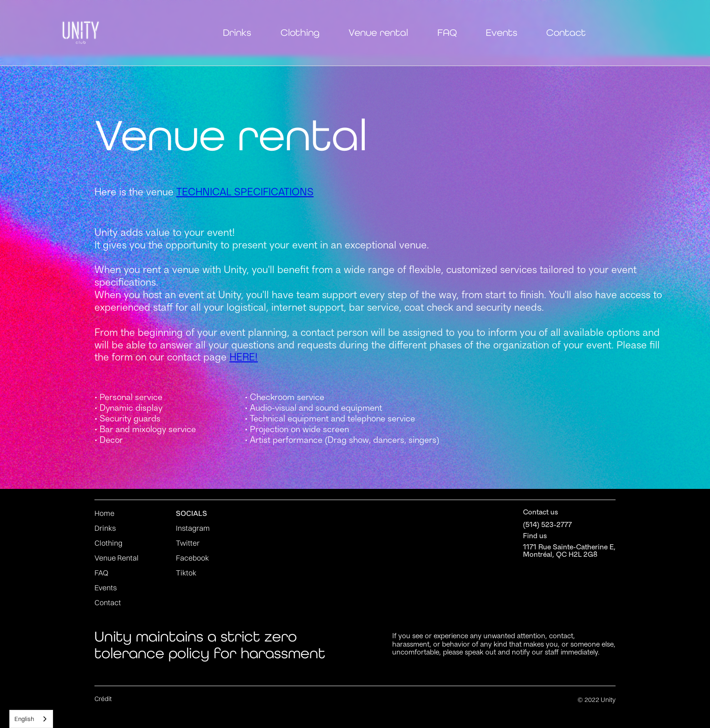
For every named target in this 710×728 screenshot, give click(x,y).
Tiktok (186, 573)
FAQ (447, 33)
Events (502, 33)
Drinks (237, 33)
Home (104, 513)
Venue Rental (117, 558)
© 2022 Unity (596, 700)
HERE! (244, 358)
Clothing (300, 33)
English (24, 719)
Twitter (188, 543)
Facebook (192, 558)
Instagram (193, 528)
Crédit (103, 699)
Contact (566, 33)
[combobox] (31, 719)
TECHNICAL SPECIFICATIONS (245, 193)
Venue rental (378, 33)
